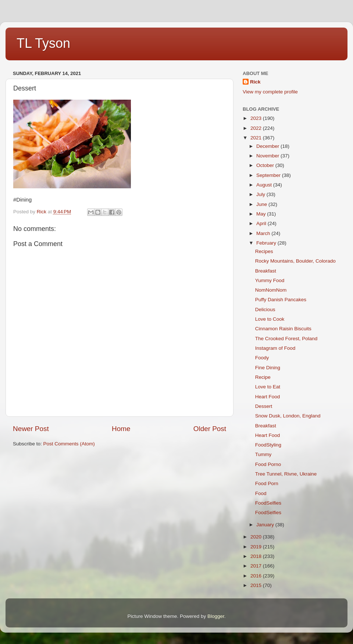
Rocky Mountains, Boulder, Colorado (295, 261)
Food (261, 493)
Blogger (216, 616)
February (267, 243)
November (268, 156)
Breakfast (266, 271)
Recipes (264, 251)
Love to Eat (268, 387)
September (269, 175)
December (268, 146)
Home (121, 429)
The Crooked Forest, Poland (286, 339)
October (266, 165)
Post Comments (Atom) (69, 444)
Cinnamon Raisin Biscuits (283, 329)
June (262, 204)
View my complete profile (270, 92)
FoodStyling (268, 445)
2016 (257, 576)
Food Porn (267, 483)
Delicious (265, 309)
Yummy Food (270, 280)
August (265, 185)
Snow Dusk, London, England (288, 416)
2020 (257, 537)
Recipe (263, 377)
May (262, 214)
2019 (257, 547)
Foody (262, 358)
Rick (255, 82)
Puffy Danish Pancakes (281, 300)
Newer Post (31, 429)
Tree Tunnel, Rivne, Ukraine (286, 474)
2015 (257, 585)
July (261, 194)
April (262, 223)
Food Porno (268, 464)
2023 (257, 118)
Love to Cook (270, 319)
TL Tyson (43, 43)
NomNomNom (271, 290)
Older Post (210, 429)
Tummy (263, 454)
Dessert (264, 406)
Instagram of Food (275, 348)
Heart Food (268, 397)
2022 (257, 128)
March (264, 233)
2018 (257, 556)
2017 (257, 566)
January (266, 525)
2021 (257, 138)
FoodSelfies (268, 503)
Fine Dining (268, 368)
